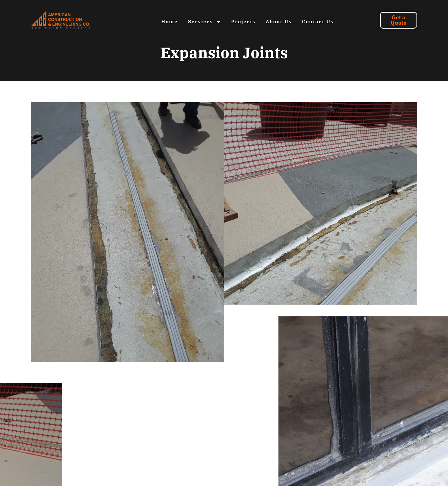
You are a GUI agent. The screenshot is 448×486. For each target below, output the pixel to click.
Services (204, 22)
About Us (279, 21)
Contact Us (318, 21)
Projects (243, 21)
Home (169, 21)
